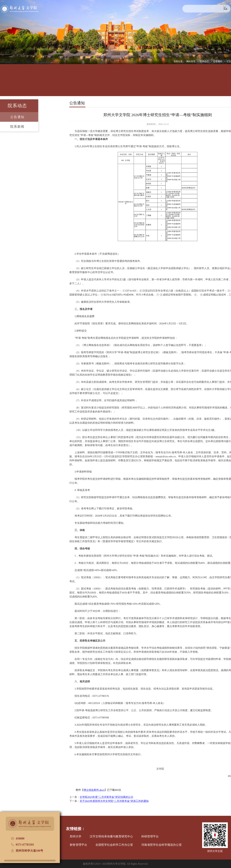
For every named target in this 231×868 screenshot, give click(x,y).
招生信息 (115, 82)
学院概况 (28, 82)
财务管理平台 (78, 845)
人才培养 (50, 82)
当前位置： (179, 61)
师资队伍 (72, 82)
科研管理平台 (150, 836)
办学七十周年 (225, 82)
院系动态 (205, 61)
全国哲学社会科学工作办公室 (114, 845)
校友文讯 (181, 82)
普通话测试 (203, 83)
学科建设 (94, 82)
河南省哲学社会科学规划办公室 (162, 845)
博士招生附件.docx (146, 790)
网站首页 (191, 61)
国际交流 (159, 82)
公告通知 (218, 61)
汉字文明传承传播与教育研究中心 (111, 836)
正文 (229, 61)
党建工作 (137, 82)
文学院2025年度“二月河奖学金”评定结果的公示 (159, 797)
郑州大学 (76, 836)
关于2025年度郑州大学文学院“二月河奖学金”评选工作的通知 (167, 801)
